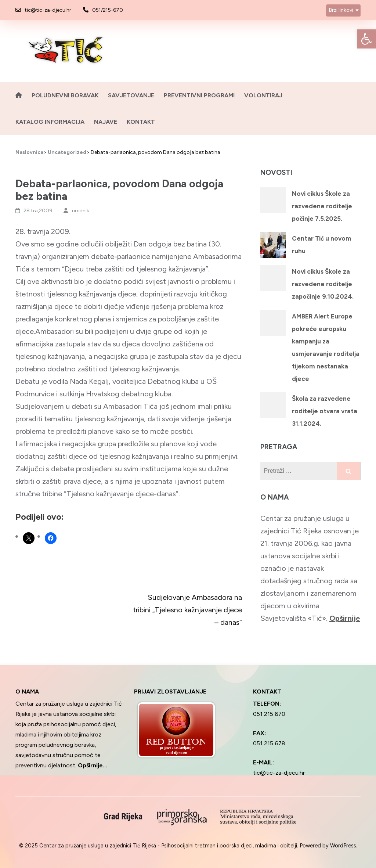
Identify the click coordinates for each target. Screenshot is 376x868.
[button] (366, 39)
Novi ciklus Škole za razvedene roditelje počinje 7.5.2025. (322, 206)
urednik (81, 211)
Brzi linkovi (341, 10)
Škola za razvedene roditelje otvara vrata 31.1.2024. (325, 411)
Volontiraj (263, 95)
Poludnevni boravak (65, 95)
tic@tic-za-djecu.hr (48, 10)
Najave (106, 122)
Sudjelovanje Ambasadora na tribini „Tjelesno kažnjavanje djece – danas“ (187, 610)
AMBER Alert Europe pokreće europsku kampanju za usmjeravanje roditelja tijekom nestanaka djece (326, 347)
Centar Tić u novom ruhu (322, 245)
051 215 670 (269, 714)
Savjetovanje (131, 95)
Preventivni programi (199, 95)
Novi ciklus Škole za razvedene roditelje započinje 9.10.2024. (323, 284)
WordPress (343, 846)
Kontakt (141, 122)
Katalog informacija (50, 122)
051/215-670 (108, 10)
